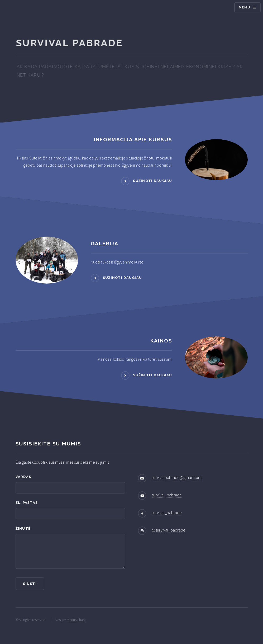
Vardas (23, 477)
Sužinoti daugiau (152, 181)
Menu (245, 7)
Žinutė (23, 528)
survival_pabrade (167, 495)
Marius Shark (76, 620)
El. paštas (27, 503)
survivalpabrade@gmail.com (177, 477)
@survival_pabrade (169, 530)
